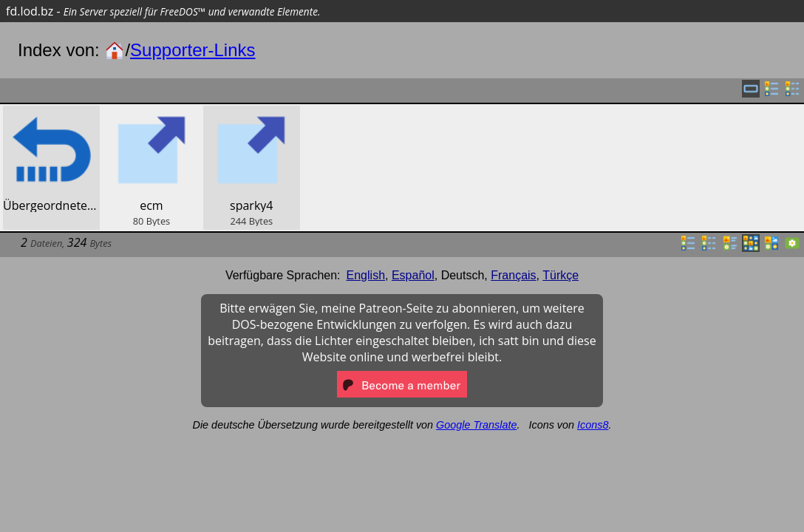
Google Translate (476, 425)
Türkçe (561, 275)
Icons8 (593, 425)
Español (413, 275)
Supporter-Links (193, 50)
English (366, 275)
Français (513, 275)
